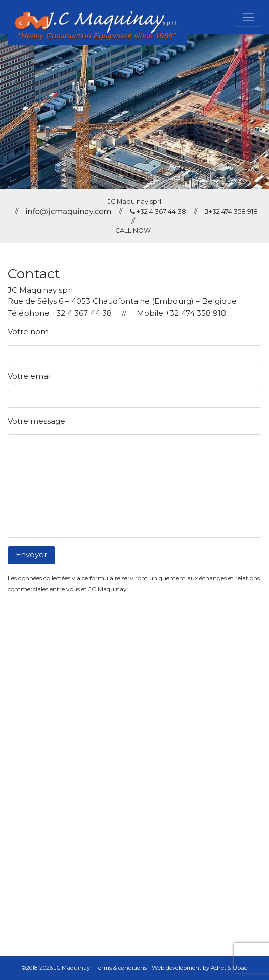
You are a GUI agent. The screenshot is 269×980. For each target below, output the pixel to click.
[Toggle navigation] (248, 17)
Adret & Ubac (229, 968)
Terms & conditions (121, 968)
